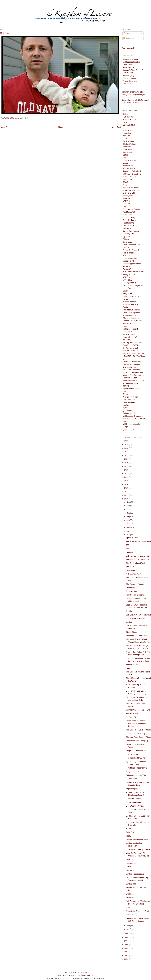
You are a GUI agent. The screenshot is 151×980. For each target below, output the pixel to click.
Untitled (129, 622)
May (129, 527)
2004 (127, 952)
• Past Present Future (130, 188)
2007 (127, 941)
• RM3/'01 (125, 394)
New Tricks (131, 570)
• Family (125, 307)
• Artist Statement (129, 67)
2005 (127, 948)
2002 (127, 959)
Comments (129, 38)
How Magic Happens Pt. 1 (137, 768)
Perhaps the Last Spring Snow (138, 541)
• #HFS (124, 185)
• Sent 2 (132, 169)
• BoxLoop (126, 256)
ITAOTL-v (127, 345)
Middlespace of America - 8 (137, 618)
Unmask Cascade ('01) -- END (138, 710)
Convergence (131, 870)
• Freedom (126, 204)
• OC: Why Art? (128, 234)
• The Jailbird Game (129, 226)
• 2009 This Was (128, 402)
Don (129, 136)
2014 (127, 484)
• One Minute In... (129, 367)
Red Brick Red (132, 714)
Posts (127, 33)
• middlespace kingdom (131, 62)
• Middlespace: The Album (132, 416)
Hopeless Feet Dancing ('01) (138, 758)
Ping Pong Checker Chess (137, 751)
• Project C (126, 250)
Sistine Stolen (132, 632)
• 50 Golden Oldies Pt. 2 (131, 174)
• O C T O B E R (128, 193)
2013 (127, 488)
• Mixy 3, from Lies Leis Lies (133, 353)
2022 (127, 455)
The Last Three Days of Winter (138, 730)
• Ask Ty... (125, 405)
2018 (127, 470)
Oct (128, 509)
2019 (127, 466)
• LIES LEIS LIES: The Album (133, 356)
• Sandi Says (127, 242)
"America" (130, 567)
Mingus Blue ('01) (133, 772)
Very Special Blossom (135, 595)
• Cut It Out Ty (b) (129, 220)
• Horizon (125, 299)
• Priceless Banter (129, 78)
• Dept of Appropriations (131, 264)
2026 (127, 441)
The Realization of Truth (136, 563)
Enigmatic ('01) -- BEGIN (136, 775)
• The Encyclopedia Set (131, 245)
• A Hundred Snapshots (131, 370)
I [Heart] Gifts (131, 779)
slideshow (132, 337)
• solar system (127, 196)
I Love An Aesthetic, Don (136, 802)
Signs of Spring (132, 789)
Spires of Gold (132, 538)
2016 (127, 477)
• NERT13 (126, 277)
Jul (128, 520)
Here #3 (129, 859)
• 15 (123, 359)
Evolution (130, 894)
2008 (127, 937)
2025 (127, 445)
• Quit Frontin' (127, 411)
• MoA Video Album (129, 400)
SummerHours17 (130, 130)
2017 (127, 473)
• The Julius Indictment (131, 364)
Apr (128, 531)
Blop (128, 668)
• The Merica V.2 (128, 212)
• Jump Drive (127, 179)
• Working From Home (130, 397)
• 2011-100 (126, 340)
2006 (127, 945)
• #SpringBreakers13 (130, 302)
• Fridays (125, 239)
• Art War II (126, 266)
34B (128, 549)
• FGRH (125, 117)
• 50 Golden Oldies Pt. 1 (131, 171)
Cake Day (130, 832)
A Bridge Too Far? (133, 574)
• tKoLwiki (126, 76)
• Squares (126, 291)
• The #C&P (126, 269)
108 (128, 545)
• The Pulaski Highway (131, 313)
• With (124, 421)
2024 (127, 448)
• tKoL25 (125, 114)
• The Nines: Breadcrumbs (132, 362)
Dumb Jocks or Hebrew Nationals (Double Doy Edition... (136, 724)
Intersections (131, 863)
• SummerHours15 (129, 177)
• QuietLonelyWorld (129, 430)
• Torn (124, 392)
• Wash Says (127, 150)
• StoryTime (126, 228)
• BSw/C (125, 182)
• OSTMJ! (125, 386)
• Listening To (127, 332)
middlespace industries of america (75, 976)
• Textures (126, 247)
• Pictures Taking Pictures (132, 321)
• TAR (124, 207)
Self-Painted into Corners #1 (138, 560)
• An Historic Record (130, 329)
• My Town (126, 237)
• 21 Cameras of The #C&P (133, 272)
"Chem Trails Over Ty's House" (139, 849)
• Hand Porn (126, 288)
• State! (124, 158)
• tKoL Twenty (127, 152)
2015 (127, 481)
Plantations (131, 588)
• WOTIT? (126, 326)
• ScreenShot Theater (130, 231)
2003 (127, 955)
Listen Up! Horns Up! (135, 799)
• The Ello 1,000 (128, 141)
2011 (127, 495)
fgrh (130, 117)
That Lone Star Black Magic (137, 636)
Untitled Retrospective (135, 874)
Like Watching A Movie (135, 806)
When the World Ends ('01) (137, 741)
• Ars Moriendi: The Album (132, 383)
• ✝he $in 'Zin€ (128, 324)
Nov (128, 506)
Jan (128, 929)
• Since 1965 (127, 65)
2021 (127, 459)
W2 (132, 76)
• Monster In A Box (129, 261)
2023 (127, 452)
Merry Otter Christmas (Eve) (137, 911)
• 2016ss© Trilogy (129, 144)
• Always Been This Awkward (133, 419)
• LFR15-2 (134, 160)
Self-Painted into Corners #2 (138, 556)
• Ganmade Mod (128, 125)
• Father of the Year (129, 413)
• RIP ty (125, 427)
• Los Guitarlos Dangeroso (132, 285)
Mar (128, 535)
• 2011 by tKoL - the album (132, 343)
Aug (128, 517)
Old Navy (5, 33)
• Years (124, 337)
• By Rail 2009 (127, 408)
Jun (128, 524)
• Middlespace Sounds (131, 424)
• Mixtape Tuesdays (129, 334)
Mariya (129, 907)
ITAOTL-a (136, 345)
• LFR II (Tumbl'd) (129, 283)
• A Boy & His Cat (129, 294)
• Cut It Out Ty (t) (128, 218)
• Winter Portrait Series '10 (132, 389)
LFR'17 (126, 128)
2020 (127, 463)
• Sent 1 (125, 169)
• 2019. (124, 122)
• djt (123, 136)
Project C (136, 250)
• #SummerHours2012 (131, 318)
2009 (127, 934)
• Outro (124, 139)
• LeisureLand (127, 73)
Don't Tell (130, 915)
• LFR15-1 (126, 160)
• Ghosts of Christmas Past (132, 372)
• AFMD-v (125, 351)
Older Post (117, 127)
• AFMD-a (134, 351)
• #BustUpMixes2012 (130, 315)
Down (128, 867)
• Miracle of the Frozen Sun (133, 375)
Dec (128, 502)
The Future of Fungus (135, 584)
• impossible (126, 133)
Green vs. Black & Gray (136, 734)
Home (61, 127)
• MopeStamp (127, 198)
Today (129, 836)
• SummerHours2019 (130, 120)
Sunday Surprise (133, 665)
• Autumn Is (126, 147)
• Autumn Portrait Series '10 (133, 381)
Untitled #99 (131, 884)
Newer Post (5, 127)
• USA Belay (126, 84)
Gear (134, 70)
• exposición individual (130, 190)
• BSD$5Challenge (129, 258)
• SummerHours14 (129, 215)
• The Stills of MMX (129, 378)
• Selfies (125, 155)
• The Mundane (128, 223)
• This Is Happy (128, 253)
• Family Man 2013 (129, 275)
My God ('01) (131, 717)
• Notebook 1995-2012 (131, 304)
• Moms (125, 163)
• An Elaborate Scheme (131, 310)
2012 (127, 492)
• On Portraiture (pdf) (130, 348)
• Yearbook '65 (127, 166)
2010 (127, 499)
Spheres (129, 552)
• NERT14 (126, 201)
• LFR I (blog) (127, 280)
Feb (128, 926)
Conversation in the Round (137, 840)
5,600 (128, 829)
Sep (128, 513)
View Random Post (129, 48)
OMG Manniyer (132, 754)
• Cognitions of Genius (131, 209)
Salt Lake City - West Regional (138, 615)
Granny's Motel (132, 591)
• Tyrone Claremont (129, 81)
